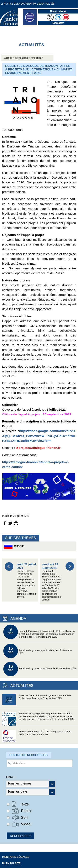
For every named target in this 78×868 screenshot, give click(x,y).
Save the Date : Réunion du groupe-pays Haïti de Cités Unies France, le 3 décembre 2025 (37, 701)
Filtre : (10, 777)
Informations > (22, 58)
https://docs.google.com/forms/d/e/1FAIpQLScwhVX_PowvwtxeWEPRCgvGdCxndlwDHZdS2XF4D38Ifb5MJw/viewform (39, 436)
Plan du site (11, 863)
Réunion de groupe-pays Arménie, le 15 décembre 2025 (38, 651)
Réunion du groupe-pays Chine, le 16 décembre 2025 (40, 669)
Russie (14, 546)
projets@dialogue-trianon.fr (40, 448)
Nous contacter (58, 11)
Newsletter (58, 23)
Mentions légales (16, 857)
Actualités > (37, 58)
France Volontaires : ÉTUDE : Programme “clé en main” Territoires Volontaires (37, 737)
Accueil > (9, 58)
